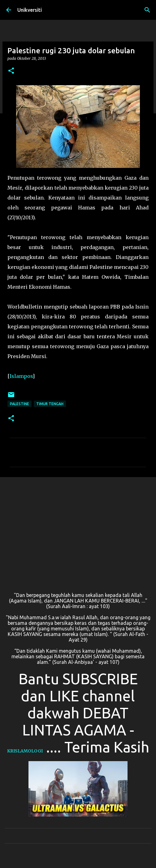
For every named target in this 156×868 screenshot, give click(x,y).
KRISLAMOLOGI (25, 751)
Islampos (21, 376)
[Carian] (147, 10)
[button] (11, 71)
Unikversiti (30, 10)
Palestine (19, 404)
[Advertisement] (78, 530)
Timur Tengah (50, 404)
